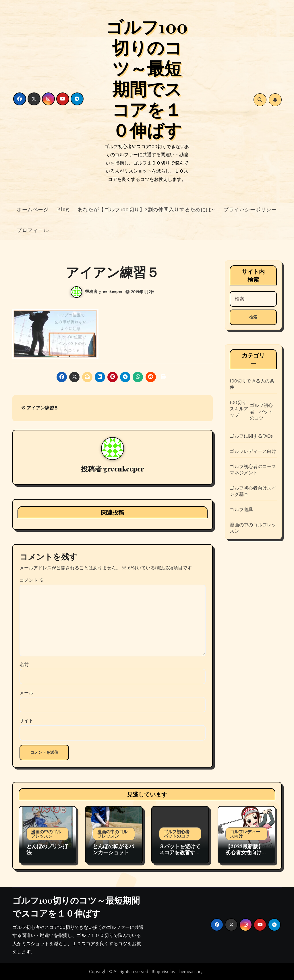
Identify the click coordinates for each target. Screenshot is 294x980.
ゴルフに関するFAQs (251, 436)
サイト (26, 721)
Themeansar (188, 972)
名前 (24, 665)
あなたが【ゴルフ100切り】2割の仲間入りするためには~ (146, 209)
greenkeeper (111, 292)
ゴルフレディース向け (253, 451)
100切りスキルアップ (239, 409)
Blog (63, 209)
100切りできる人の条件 (252, 384)
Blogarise (160, 972)
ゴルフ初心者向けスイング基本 (253, 491)
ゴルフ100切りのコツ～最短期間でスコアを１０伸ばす (147, 78)
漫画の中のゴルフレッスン (253, 528)
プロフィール (33, 230)
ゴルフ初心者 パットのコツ (261, 412)
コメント (32, 580)
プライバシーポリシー (250, 209)
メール (26, 693)
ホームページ (33, 209)
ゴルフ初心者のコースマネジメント (253, 470)
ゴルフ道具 (241, 510)
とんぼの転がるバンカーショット (113, 849)
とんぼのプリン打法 (47, 849)
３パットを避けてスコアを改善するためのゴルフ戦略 (180, 852)
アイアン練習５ (40, 408)
